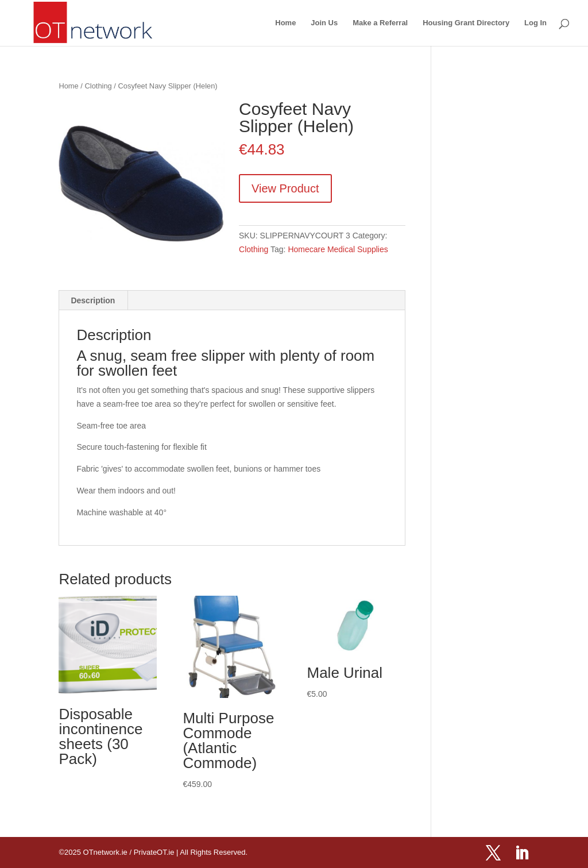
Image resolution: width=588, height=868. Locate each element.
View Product (285, 188)
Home (285, 23)
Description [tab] (93, 300)
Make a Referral (380, 23)
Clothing (98, 86)
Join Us (324, 23)
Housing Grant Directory (466, 23)
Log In (535, 23)
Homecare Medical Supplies (338, 249)
